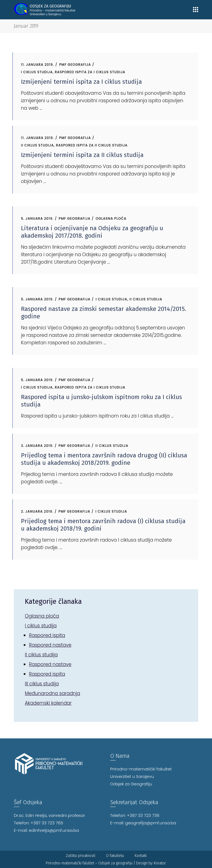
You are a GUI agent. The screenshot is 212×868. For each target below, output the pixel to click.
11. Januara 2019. (38, 65)
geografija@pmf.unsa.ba (151, 823)
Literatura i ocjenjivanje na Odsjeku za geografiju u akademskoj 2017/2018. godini (92, 232)
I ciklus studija (37, 72)
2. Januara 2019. (37, 511)
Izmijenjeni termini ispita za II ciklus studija (82, 155)
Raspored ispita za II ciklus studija (92, 145)
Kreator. (160, 863)
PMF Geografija (75, 65)
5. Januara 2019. (37, 218)
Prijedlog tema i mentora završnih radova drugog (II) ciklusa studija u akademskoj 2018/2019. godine (104, 459)
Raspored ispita (47, 635)
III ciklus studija (42, 684)
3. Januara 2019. (37, 446)
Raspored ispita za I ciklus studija (90, 72)
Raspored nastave (50, 645)
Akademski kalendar (48, 703)
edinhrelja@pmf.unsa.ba (54, 830)
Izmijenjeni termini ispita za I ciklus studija (81, 82)
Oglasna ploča (111, 218)
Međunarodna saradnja (52, 693)
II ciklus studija (37, 145)
